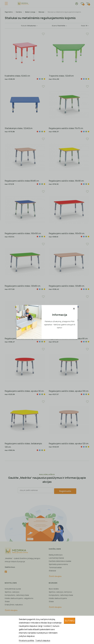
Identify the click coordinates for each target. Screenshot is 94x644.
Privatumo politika (27, 640)
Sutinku (70, 621)
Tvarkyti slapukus (43, 640)
